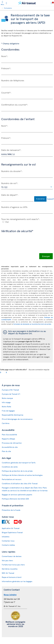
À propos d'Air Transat (10, 390)
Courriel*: (6, 92)
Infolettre (6, 537)
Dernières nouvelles (10, 569)
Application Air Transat (11, 528)
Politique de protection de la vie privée (17, 471)
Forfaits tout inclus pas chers (13, 565)
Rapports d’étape (8, 439)
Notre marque (7, 398)
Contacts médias (8, 545)
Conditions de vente (10, 467)
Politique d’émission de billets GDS (15, 499)
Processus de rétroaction (12, 443)
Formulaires (8, 8)
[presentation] (20, 245)
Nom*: (5, 56)
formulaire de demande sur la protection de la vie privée (32, 324)
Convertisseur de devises (12, 556)
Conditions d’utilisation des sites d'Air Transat (20, 483)
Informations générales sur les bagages (17, 581)
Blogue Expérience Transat (12, 532)
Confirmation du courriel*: (15, 105)
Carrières (6, 423)
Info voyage (6, 402)
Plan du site (6, 451)
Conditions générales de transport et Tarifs (19, 463)
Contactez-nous (8, 541)
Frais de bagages (8, 411)
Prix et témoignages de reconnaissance (17, 419)
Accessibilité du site (10, 447)
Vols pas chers (7, 560)
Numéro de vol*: (10, 183)
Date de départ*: (10, 195)
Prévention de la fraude (11, 510)
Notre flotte (6, 407)
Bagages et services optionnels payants (17, 495)
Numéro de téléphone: (13, 80)
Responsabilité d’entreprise (13, 415)
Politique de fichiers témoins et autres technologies (22, 475)
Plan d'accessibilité (9, 435)
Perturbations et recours (12, 479)
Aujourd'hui (50, 199)
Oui (7, 222)
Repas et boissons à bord (12, 577)
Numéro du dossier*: (12, 171)
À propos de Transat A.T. (11, 394)
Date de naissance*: (11, 150)
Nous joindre (10, 595)
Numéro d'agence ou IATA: (15, 207)
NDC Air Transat (8, 573)
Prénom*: (6, 68)
